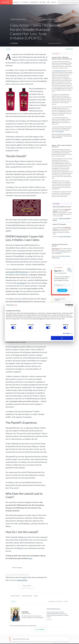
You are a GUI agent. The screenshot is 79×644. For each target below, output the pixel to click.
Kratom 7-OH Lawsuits (65, 237)
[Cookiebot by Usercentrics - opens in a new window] (66, 305)
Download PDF (22, 580)
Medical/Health (16, 596)
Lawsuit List (17, 2)
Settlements (25, 2)
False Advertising (27, 596)
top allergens (22, 283)
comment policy (32, 626)
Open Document (27, 586)
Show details (66, 333)
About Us (54, 2)
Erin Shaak (15, 43)
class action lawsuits (63, 252)
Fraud (36, 596)
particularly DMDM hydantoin (17, 272)
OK (62, 338)
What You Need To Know (19, 19)
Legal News (42, 2)
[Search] (69, 2)
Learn (48, 2)
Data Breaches (34, 2)
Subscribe (62, 290)
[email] (62, 285)
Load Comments (40, 630)
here (20, 548)
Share (8, 49)
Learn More (49, 619)
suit (55, 192)
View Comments (69, 49)
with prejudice (60, 132)
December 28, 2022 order (60, 71)
